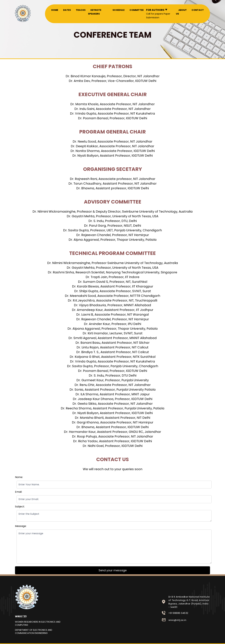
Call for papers (155, 14)
